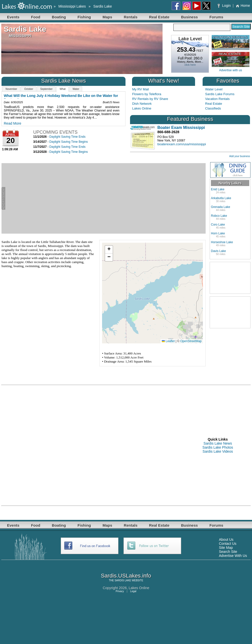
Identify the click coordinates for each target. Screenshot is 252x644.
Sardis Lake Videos (218, 451)
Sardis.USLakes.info (126, 576)
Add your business (240, 156)
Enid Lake (218, 189)
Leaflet (168, 341)
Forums (216, 17)
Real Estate (159, 17)
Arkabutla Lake (221, 198)
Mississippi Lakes (72, 6)
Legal (133, 591)
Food (36, 17)
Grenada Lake (220, 207)
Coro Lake (218, 225)
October (29, 89)
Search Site (228, 552)
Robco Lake (219, 216)
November (11, 89)
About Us (226, 540)
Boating (59, 17)
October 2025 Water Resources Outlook (37, 96)
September (46, 89)
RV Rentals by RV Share (150, 99)
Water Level (214, 89)
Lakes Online (142, 108)
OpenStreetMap (191, 341)
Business (189, 17)
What (63, 89)
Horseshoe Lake (222, 242)
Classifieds (213, 108)
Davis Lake (218, 251)
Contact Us (228, 544)
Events (13, 17)
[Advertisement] (105, 198)
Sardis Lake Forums (220, 94)
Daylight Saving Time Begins (69, 142)
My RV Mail (140, 89)
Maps (107, 17)
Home (243, 6)
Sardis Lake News (218, 443)
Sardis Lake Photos (218, 447)
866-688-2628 (168, 132)
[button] (109, 250)
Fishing (84, 17)
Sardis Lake (103, 6)
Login (225, 6)
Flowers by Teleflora (147, 94)
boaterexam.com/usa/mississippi (182, 144)
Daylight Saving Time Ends (67, 137)
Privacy (120, 591)
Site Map (226, 548)
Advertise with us (230, 70)
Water (76, 89)
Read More (12, 120)
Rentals (131, 17)
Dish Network (142, 104)
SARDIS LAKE (123, 580)
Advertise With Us (233, 556)
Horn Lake (218, 233)
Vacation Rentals (217, 99)
